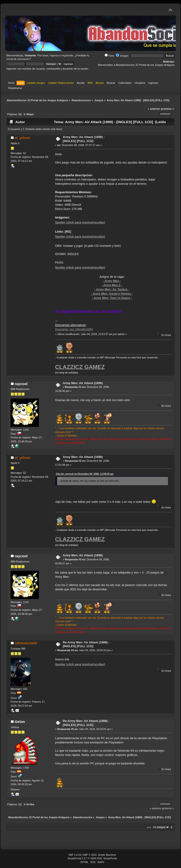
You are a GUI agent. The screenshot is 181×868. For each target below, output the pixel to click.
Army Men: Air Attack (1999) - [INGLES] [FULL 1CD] (84, 139)
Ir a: (149, 827)
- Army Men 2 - (112, 285)
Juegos (122, 56)
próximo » (167, 109)
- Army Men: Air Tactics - (112, 289)
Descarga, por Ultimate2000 (74, 329)
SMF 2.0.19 (75, 855)
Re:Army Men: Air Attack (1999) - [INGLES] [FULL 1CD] (86, 644)
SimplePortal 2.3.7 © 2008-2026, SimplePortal (92, 858)
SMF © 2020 (90, 855)
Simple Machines (107, 855)
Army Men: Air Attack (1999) (83, 383)
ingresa (54, 55)
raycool (21, 384)
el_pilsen (22, 138)
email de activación (18, 59)
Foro (109, 56)
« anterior (154, 109)
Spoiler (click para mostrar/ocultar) (80, 222)
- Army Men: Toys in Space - (112, 298)
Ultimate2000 (26, 643)
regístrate (68, 55)
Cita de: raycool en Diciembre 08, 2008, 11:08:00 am (85, 474)
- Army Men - (112, 281)
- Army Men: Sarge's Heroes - (112, 294)
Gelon (20, 722)
